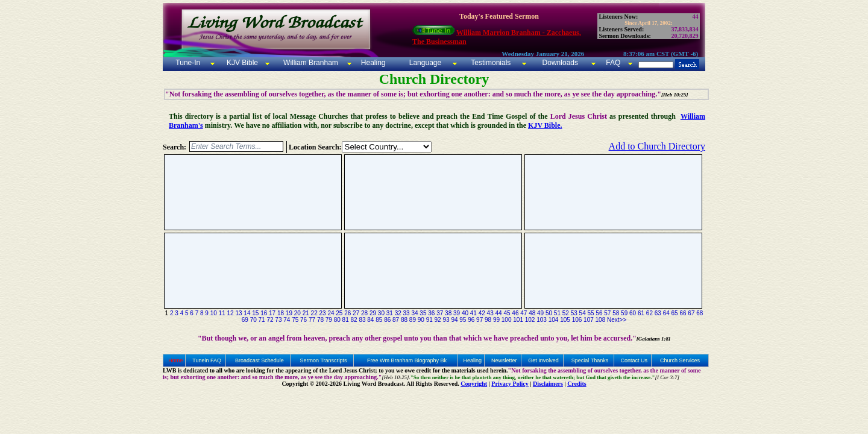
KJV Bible (241, 63)
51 (557, 313)
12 (231, 313)
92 (438, 320)
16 (264, 313)
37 (440, 313)
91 (429, 320)
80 (337, 320)
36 (431, 313)
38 (448, 313)
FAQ (613, 63)
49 (540, 313)
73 (278, 320)
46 (515, 313)
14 (247, 313)
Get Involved (543, 360)
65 (675, 313)
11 (222, 313)
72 (270, 320)
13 (238, 313)
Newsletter (504, 360)
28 (364, 313)
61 (641, 313)
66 (683, 313)
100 (507, 320)
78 (320, 320)
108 (601, 320)
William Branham (310, 63)
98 (488, 320)
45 (507, 313)
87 (396, 320)
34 (414, 313)
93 (446, 320)
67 (691, 313)
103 (542, 320)
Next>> (617, 320)
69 (245, 320)
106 (577, 320)
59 (624, 313)
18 (281, 313)
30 (381, 313)
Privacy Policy (510, 384)
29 (373, 313)
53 (574, 313)
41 (473, 313)
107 (589, 320)
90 (421, 320)
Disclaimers (548, 384)
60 (633, 313)
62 (649, 313)
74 (287, 320)
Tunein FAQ (207, 360)
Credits (577, 384)
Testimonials (491, 63)
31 (390, 313)
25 (339, 313)
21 (306, 313)
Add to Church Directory (657, 146)
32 (398, 313)
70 (253, 320)
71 (262, 320)
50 (549, 313)
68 (700, 313)
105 (565, 320)
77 (312, 320)
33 (407, 313)
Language (424, 63)
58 (616, 313)
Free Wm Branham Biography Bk (407, 360)
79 (329, 320)
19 (289, 313)
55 (590, 313)
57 (607, 313)
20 (297, 313)
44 (499, 313)
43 (490, 313)
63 (658, 313)
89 (413, 320)
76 (303, 320)
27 (356, 313)
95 (463, 320)
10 (214, 313)
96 (471, 320)
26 (348, 313)
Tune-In (188, 63)
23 (322, 313)
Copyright (474, 384)
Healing (372, 63)
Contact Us (634, 360)
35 (423, 313)
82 (354, 320)
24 (331, 313)
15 (255, 313)
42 (482, 313)
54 (583, 313)
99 (496, 320)
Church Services (680, 360)
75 (295, 320)
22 (314, 313)
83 (362, 320)
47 (524, 313)
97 (480, 320)
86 (387, 320)
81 (346, 320)
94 (454, 320)
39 (457, 313)
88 (404, 320)
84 (370, 320)
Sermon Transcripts (324, 360)
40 (465, 313)
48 (532, 313)
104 (554, 320)
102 (530, 320)
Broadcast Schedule (259, 360)
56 (599, 313)
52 (566, 313)
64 (666, 313)
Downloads (560, 63)
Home (175, 360)
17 (272, 313)
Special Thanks (590, 360)
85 (379, 320)
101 (518, 320)
